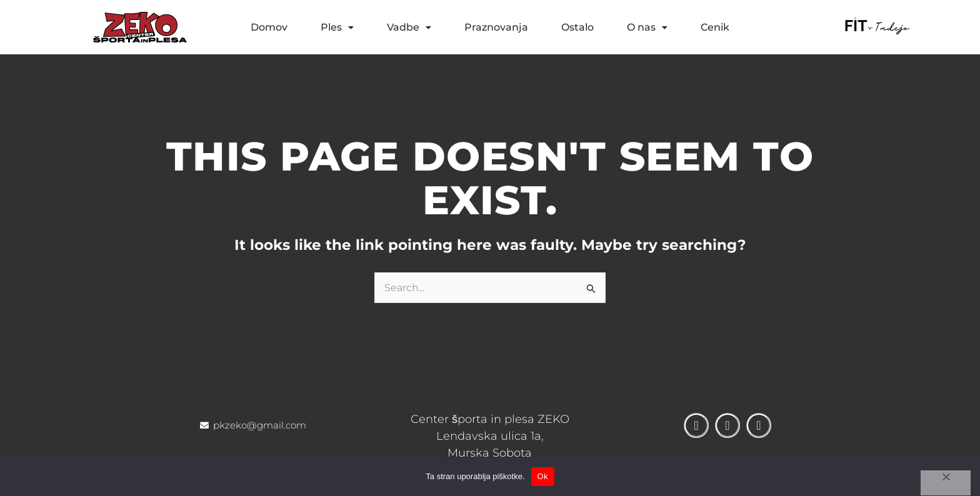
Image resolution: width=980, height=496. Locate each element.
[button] (337, 27)
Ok (543, 476)
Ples (337, 27)
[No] (946, 483)
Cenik (715, 27)
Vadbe (409, 27)
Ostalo (577, 27)
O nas (647, 27)
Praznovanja (496, 27)
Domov (269, 27)
